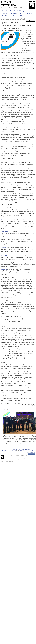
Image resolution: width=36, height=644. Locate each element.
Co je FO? (18, 449)
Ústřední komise (7, 16)
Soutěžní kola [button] (7, 11)
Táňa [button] (28, 11)
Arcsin (11, 461)
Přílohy (3, 409)
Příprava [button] (5, 13)
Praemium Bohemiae (30, 452)
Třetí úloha (4, 269)
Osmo (21, 16)
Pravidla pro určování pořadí (9, 451)
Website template (5, 461)
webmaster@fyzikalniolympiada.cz (8, 460)
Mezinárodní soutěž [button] (18, 13)
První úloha (4, 220)
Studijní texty (19, 11)
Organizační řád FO (27, 449)
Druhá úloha (4, 231)
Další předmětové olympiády (27, 451)
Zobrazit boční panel (31, 21)
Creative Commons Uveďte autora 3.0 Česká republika (16, 458)
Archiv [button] (15, 16)
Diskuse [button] (30, 13)
